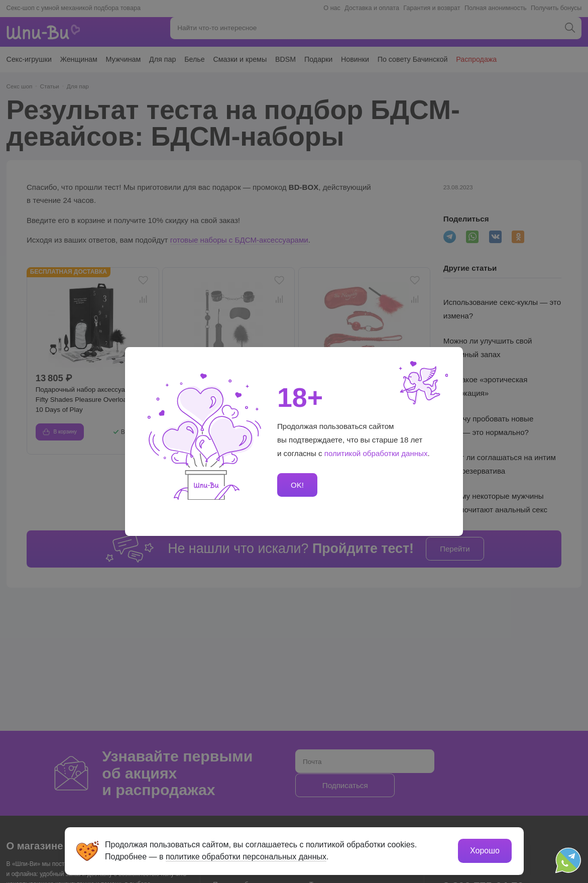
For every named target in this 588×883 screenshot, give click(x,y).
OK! (297, 485)
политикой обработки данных (376, 453)
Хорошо (485, 851)
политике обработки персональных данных (246, 857)
